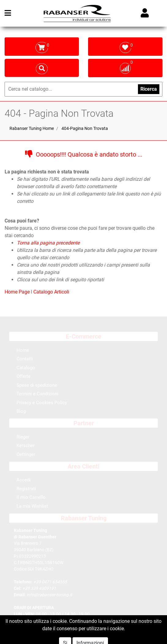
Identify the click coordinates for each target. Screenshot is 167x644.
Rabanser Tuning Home (32, 128)
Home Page (18, 292)
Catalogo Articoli (51, 292)
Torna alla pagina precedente (48, 243)
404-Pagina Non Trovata (85, 128)
